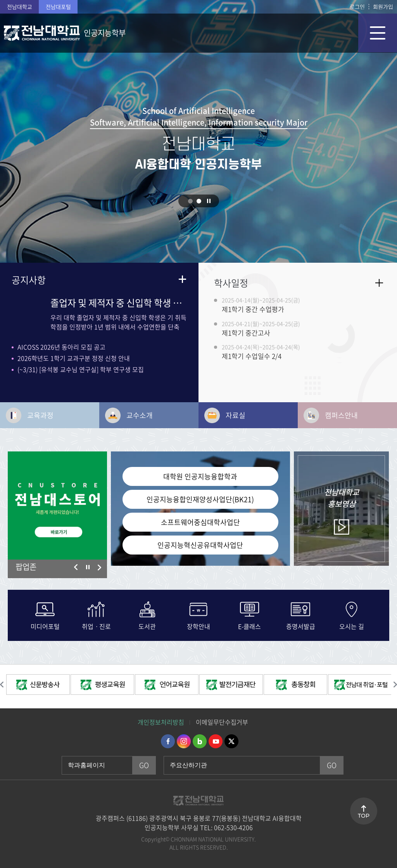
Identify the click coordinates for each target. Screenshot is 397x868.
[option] (57, 505)
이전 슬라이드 (76, 567)
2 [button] (199, 201)
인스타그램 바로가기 (184, 741)
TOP (364, 816)
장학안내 (198, 625)
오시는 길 (352, 625)
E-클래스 (249, 625)
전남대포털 (58, 7)
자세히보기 (379, 283)
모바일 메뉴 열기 (378, 33)
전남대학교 (20, 7)
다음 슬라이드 (99, 567)
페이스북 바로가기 (168, 741)
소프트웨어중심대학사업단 (200, 522)
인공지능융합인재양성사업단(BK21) (200, 499)
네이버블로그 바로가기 (200, 741)
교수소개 (140, 415)
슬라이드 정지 (209, 201)
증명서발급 (301, 625)
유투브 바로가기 (216, 741)
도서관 (147, 625)
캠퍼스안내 (341, 415)
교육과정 (40, 415)
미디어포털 (45, 625)
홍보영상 (342, 498)
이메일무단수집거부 (222, 722)
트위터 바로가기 (231, 741)
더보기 (182, 279)
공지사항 (29, 280)
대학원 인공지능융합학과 (200, 476)
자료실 (236, 415)
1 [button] (190, 201)
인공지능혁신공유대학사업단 (200, 545)
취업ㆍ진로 (96, 625)
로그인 (357, 7)
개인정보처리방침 (161, 722)
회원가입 (383, 7)
